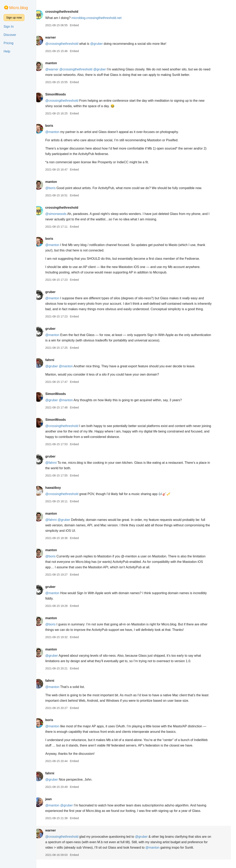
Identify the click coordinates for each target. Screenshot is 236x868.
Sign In (9, 27)
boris (55, 126)
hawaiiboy (59, 493)
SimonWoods (61, 94)
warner (56, 37)
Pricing (9, 43)
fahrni (55, 365)
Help (7, 51)
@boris (56, 188)
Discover (10, 35)
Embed (80, 25)
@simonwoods (62, 214)
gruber (56, 292)
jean (54, 805)
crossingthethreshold (68, 12)
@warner (58, 69)
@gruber (102, 44)
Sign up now (14, 18)
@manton (58, 132)
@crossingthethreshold (68, 44)
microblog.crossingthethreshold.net (102, 18)
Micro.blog (19, 8)
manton (57, 63)
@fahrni (57, 468)
